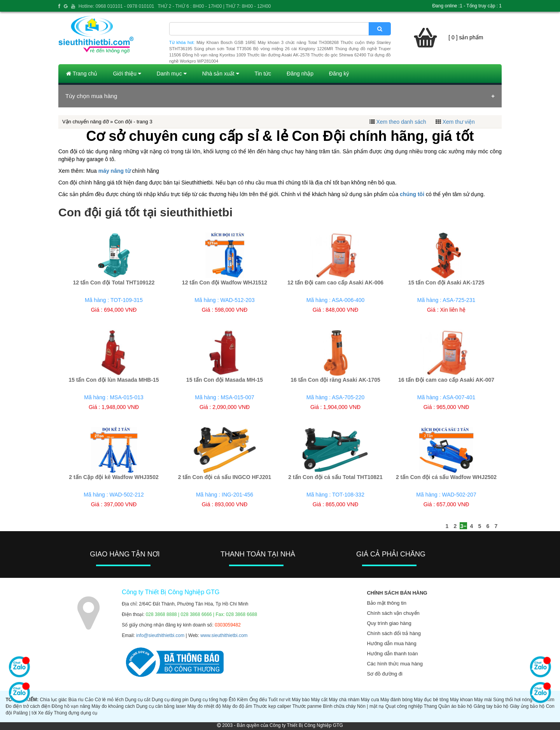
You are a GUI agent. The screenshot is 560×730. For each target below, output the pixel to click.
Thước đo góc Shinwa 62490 (338, 55)
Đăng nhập (300, 74)
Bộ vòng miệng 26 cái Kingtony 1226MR (293, 49)
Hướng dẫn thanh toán (392, 654)
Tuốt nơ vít (279, 700)
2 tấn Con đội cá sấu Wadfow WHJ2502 (446, 477)
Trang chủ (82, 74)
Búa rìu (76, 700)
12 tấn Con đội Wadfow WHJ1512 (225, 283)
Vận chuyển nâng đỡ (86, 122)
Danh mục (172, 74)
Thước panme (307, 706)
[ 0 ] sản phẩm (466, 37)
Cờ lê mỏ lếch (109, 700)
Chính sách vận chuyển (393, 613)
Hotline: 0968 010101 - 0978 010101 (116, 6)
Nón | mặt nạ (370, 706)
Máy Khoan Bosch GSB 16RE (226, 42)
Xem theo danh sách (401, 122)
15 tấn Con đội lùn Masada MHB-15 (114, 380)
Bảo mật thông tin (386, 603)
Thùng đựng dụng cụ (75, 713)
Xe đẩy (45, 713)
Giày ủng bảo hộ (527, 706)
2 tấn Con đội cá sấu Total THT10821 (335, 477)
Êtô (232, 700)
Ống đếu (258, 700)
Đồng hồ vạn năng (71, 706)
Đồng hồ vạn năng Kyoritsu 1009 (214, 55)
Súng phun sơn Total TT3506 (223, 49)
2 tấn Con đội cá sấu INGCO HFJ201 (225, 477)
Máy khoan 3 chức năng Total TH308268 (298, 42)
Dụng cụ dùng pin (170, 700)
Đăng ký (339, 74)
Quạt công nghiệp (404, 706)
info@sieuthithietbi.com (160, 635)
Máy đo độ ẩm (237, 706)
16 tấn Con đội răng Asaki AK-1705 (335, 380)
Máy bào (301, 700)
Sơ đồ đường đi (385, 674)
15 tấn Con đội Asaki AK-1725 (446, 283)
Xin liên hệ (453, 310)
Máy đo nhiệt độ (204, 706)
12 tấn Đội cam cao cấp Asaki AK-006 (335, 283)
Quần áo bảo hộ (455, 706)
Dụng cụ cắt (138, 700)
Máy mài (483, 700)
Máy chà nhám (344, 700)
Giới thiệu (127, 74)
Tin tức (263, 74)
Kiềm (243, 700)
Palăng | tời (25, 713)
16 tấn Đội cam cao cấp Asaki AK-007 (446, 380)
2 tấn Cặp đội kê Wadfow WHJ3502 (114, 477)
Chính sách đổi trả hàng (394, 633)
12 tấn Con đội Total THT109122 (114, 283)
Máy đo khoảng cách (113, 706)
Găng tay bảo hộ (491, 706)
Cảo (89, 700)
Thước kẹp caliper (272, 706)
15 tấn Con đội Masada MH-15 (225, 380)
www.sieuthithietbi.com (224, 635)
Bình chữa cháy (339, 706)
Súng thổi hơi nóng (513, 700)
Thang (430, 706)
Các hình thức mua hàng (395, 664)
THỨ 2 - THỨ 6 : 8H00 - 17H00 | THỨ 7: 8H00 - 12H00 (214, 6)
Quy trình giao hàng (389, 623)
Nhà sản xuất (221, 74)
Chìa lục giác (53, 700)
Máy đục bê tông (431, 700)
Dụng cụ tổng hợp (208, 700)
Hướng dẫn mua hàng (391, 643)
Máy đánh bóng (396, 700)
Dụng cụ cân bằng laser (161, 706)
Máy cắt (319, 700)
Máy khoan (461, 700)
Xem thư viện (459, 122)
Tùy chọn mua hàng (91, 96)
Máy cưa (370, 700)
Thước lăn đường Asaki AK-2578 (278, 55)
